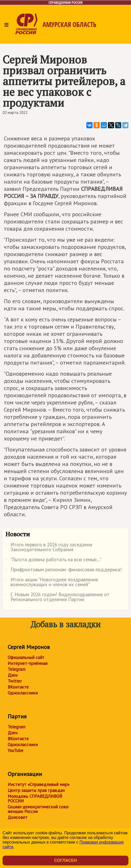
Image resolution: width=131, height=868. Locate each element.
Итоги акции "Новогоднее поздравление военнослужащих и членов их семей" (52, 582)
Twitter (15, 681)
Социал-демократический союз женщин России (38, 809)
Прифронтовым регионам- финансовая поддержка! (64, 571)
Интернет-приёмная (28, 663)
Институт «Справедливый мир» (39, 784)
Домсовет (18, 817)
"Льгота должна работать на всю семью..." (53, 560)
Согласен (65, 860)
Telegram (17, 669)
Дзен (13, 675)
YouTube (16, 751)
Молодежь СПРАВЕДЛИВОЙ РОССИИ (35, 799)
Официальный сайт (26, 657)
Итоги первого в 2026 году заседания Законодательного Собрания (49, 547)
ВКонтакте (18, 687)
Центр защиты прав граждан (36, 790)
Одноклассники (23, 693)
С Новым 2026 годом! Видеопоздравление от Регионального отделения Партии (57, 597)
